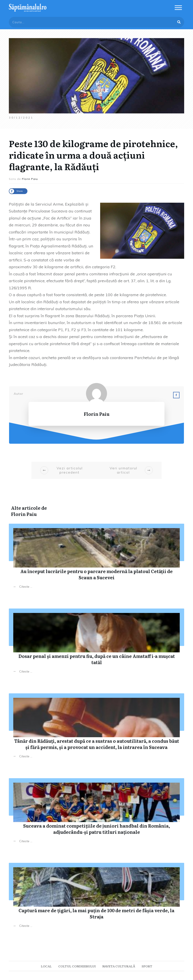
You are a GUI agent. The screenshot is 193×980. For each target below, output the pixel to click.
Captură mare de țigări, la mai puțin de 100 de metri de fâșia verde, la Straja (96, 899)
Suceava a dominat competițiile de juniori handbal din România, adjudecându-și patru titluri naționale (96, 814)
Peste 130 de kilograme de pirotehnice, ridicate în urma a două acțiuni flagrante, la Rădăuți (93, 155)
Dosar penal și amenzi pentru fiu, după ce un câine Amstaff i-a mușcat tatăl (96, 644)
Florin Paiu (24, 514)
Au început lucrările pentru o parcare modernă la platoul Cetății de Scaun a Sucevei (96, 559)
